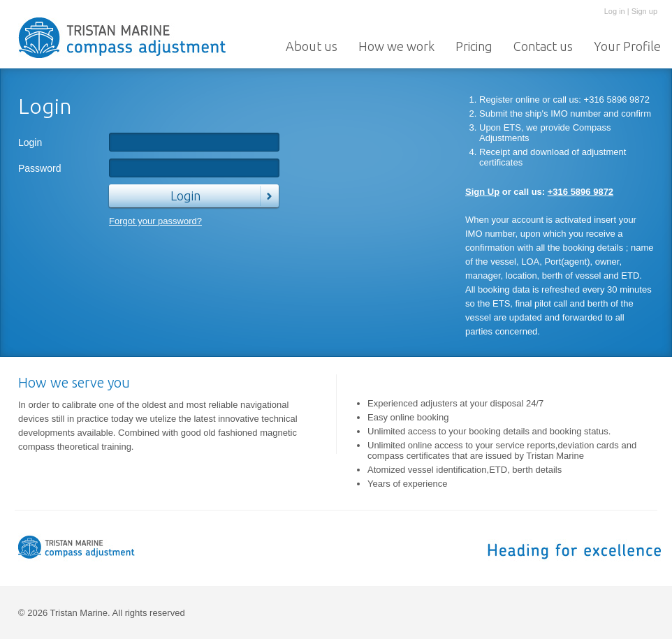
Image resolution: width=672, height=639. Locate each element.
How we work (396, 46)
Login (30, 142)
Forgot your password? (155, 221)
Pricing (474, 46)
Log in (615, 11)
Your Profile (627, 46)
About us (312, 46)
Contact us (543, 46)
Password (39, 168)
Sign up (644, 11)
